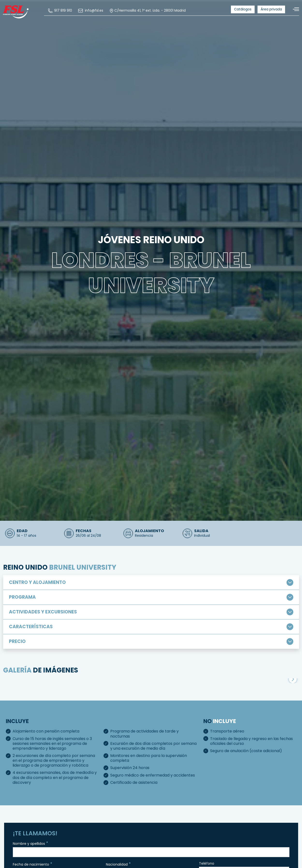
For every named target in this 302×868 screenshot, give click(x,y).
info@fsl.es (91, 11)
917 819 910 (61, 11)
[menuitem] (61, 11)
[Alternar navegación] (294, 9)
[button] (293, 715)
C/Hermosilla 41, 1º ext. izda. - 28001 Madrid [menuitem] (148, 11)
